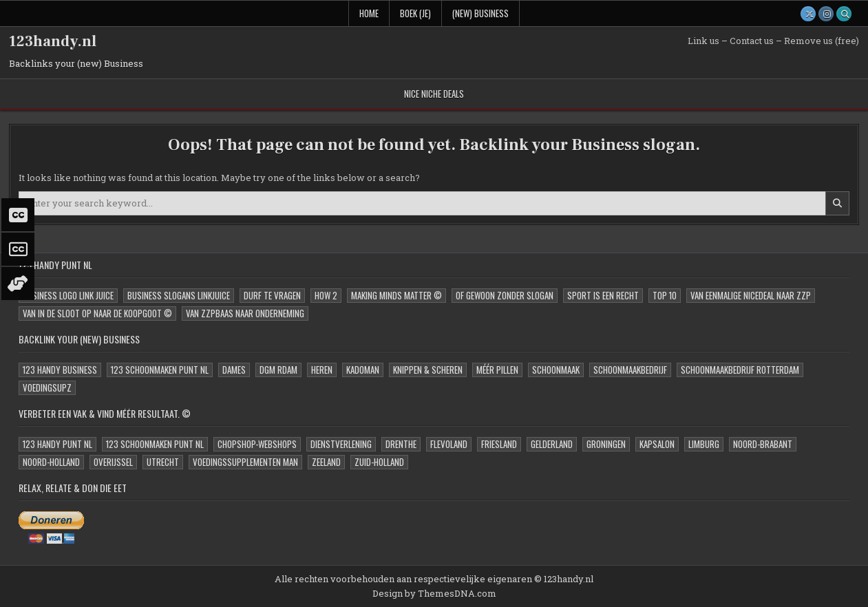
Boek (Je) (415, 13)
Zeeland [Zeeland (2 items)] (326, 462)
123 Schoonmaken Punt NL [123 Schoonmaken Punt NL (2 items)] (155, 444)
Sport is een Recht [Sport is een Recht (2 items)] (603, 295)
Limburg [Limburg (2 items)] (704, 444)
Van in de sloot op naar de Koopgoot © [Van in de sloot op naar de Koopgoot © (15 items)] (97, 313)
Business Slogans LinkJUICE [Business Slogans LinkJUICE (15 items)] (179, 295)
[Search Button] (844, 14)
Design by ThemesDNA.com (434, 593)
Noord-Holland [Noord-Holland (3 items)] (51, 462)
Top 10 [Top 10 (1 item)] (665, 295)
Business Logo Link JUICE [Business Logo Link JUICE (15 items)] (68, 295)
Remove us (808, 41)
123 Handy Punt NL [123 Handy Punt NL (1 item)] (57, 444)
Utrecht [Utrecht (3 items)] (163, 462)
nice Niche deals (434, 94)
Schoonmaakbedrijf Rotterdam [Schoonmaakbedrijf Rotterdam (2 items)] (740, 370)
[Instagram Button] (826, 14)
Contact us (752, 41)
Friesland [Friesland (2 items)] (499, 444)
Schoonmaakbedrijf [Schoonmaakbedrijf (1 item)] (630, 370)
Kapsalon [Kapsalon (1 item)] (657, 444)
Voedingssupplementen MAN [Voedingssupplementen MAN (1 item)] (245, 462)
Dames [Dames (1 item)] (234, 370)
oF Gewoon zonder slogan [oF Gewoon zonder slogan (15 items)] (505, 295)
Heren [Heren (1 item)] (322, 370)
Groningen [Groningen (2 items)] (606, 444)
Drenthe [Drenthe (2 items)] (401, 444)
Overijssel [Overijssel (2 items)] (113, 462)
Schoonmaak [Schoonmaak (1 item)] (556, 370)
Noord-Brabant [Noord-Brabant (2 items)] (763, 444)
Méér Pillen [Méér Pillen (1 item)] (497, 370)
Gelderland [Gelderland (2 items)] (552, 444)
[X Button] (808, 14)
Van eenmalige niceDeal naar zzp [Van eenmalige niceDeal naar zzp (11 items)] (751, 295)
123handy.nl (53, 41)
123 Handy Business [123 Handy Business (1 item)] (60, 370)
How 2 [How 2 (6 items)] (326, 295)
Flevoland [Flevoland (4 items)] (449, 444)
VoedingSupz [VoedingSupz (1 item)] (47, 387)
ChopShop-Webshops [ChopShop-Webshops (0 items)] (257, 444)
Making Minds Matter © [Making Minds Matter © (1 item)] (396, 295)
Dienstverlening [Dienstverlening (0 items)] (341, 444)
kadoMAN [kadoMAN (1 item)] (363, 370)
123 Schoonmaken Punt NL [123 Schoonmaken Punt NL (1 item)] (160, 370)
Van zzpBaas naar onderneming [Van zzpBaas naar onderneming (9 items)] (245, 313)
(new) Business (480, 13)
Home (369, 13)
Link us (703, 41)
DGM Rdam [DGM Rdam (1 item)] (278, 370)
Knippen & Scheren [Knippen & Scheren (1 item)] (428, 370)
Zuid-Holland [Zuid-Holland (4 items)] (379, 462)
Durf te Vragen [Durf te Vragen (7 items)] (272, 295)
